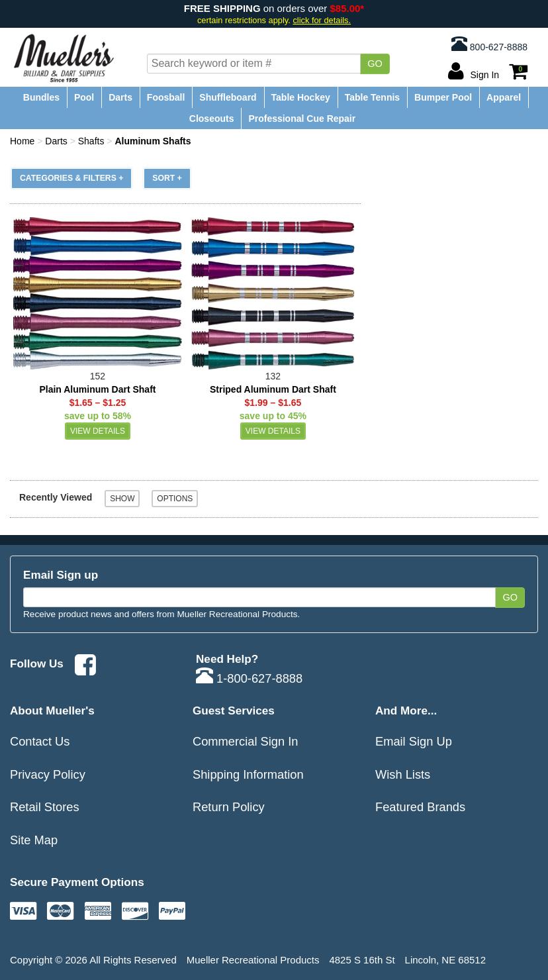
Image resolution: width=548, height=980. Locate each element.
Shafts (91, 141)
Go (375, 64)
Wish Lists (403, 774)
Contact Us (40, 741)
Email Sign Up (414, 741)
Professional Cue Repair (302, 119)
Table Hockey (301, 97)
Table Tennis (373, 97)
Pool (84, 97)
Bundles (41, 97)
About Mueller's (52, 710)
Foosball (166, 97)
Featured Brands (420, 807)
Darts (120, 97)
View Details (98, 431)
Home (22, 141)
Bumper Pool (443, 97)
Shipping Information (248, 774)
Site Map (34, 840)
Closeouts (212, 119)
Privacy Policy (48, 774)
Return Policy (229, 807)
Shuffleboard (228, 97)
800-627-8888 (489, 44)
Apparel (504, 97)
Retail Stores (45, 807)
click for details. (322, 20)
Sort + (167, 178)
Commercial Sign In (246, 741)
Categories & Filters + (71, 178)
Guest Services (234, 710)
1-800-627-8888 (249, 678)
